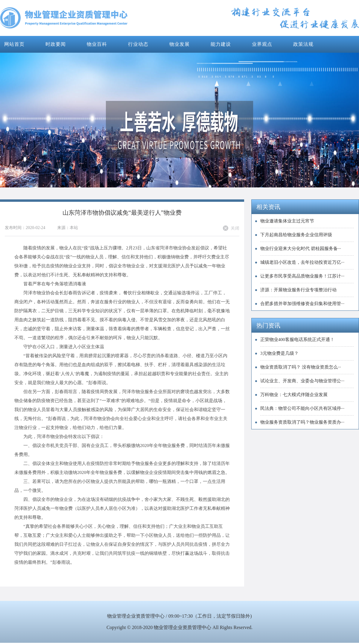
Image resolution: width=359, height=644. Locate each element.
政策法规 (303, 44)
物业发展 (180, 44)
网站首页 (14, 44)
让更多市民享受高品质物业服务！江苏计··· (302, 276)
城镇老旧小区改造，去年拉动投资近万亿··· (302, 262)
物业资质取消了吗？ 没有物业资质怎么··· (301, 367)
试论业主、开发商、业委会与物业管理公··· (302, 381)
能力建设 (221, 44)
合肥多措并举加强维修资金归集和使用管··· (302, 304)
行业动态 (138, 44)
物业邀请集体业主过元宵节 (287, 221)
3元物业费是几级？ (279, 353)
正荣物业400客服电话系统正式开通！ (297, 340)
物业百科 (97, 44)
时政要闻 (56, 44)
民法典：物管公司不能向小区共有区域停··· (302, 408)
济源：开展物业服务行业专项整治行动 (298, 290)
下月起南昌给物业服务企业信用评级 (296, 235)
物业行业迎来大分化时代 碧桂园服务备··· (301, 248)
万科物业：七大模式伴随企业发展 (294, 395)
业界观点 (262, 44)
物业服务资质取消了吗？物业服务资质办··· (302, 422)
